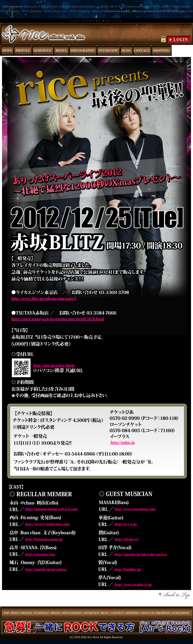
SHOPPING (132, 613)
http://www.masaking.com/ (135, 509)
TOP (6, 613)
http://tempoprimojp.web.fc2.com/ (52, 509)
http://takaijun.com (40, 554)
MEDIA (55, 613)
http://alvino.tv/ (127, 539)
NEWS (15, 613)
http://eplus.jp (123, 442)
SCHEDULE (42, 613)
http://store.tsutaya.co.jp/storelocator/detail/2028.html (58, 319)
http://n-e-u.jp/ (126, 524)
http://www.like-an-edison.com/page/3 (44, 298)
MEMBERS (163, 613)
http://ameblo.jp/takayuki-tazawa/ (141, 554)
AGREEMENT (181, 613)
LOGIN (175, 39)
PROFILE (26, 613)
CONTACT (117, 613)
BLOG (105, 613)
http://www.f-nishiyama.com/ (48, 524)
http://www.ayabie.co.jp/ (133, 585)
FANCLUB (148, 613)
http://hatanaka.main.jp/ (44, 539)
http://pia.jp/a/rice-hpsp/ (54, 365)
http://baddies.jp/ (128, 569)
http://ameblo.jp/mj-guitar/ (46, 569)
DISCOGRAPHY (72, 613)
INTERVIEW (91, 613)
